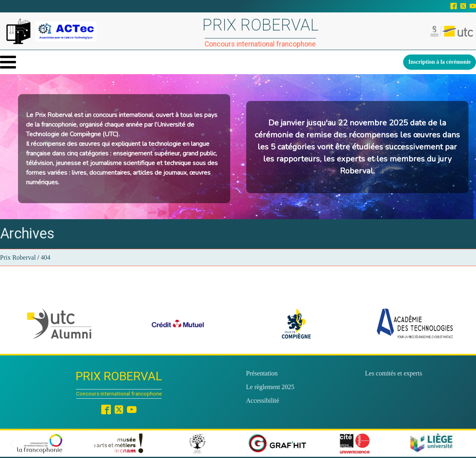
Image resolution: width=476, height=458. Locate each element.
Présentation (262, 373)
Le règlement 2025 (270, 387)
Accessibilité (263, 400)
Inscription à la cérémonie (440, 62)
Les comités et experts (394, 373)
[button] (59, 324)
